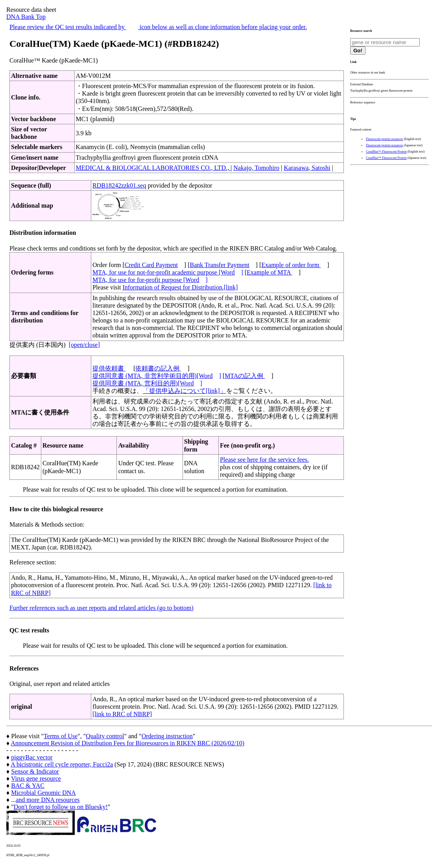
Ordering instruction (167, 736)
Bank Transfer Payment (220, 265)
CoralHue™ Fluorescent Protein (386, 152)
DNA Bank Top (26, 17)
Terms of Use (61, 736)
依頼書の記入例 (158, 368)
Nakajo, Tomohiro (256, 168)
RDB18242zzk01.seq (119, 185)
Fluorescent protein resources (384, 139)
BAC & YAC (28, 786)
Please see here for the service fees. (264, 460)
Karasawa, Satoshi (307, 168)
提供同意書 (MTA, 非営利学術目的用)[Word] (157, 376)
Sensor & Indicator (35, 771)
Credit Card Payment (151, 265)
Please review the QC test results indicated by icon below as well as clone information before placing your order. (158, 27)
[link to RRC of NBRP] (122, 714)
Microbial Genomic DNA (43, 793)
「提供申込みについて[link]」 (185, 391)
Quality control (105, 736)
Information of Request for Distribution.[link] (180, 287)
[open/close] (84, 345)
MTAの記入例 (245, 376)
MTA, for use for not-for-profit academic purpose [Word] (168, 272)
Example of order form (291, 265)
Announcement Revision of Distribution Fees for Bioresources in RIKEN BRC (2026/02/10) (127, 743)
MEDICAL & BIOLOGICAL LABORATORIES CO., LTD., (153, 168)
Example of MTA (270, 272)
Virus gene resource (36, 779)
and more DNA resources (48, 800)
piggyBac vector (32, 757)
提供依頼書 (109, 368)
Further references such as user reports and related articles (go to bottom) (102, 608)
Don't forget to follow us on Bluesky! (61, 807)
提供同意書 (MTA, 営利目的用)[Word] (147, 383)
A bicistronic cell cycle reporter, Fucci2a (62, 764)
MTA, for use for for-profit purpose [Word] (150, 280)
